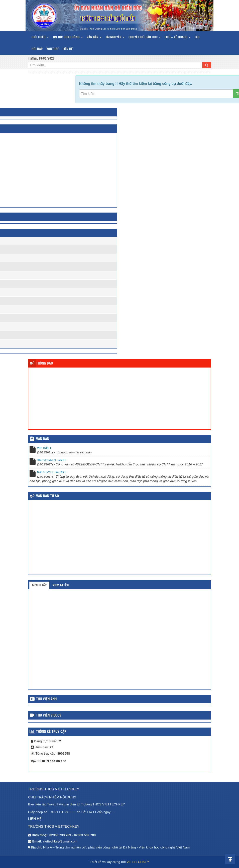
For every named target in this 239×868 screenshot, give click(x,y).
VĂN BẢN (43, 439)
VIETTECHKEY (138, 862)
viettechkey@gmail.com (60, 841)
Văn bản (94, 37)
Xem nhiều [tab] (61, 585)
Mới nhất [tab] (39, 585)
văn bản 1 (44, 448)
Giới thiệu (40, 37)
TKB (197, 37)
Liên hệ (68, 49)
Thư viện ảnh (46, 699)
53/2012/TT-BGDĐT (52, 472)
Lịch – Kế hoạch (178, 37)
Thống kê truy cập (51, 732)
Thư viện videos (49, 716)
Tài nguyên (115, 37)
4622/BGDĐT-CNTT (52, 460)
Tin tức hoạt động (68, 37)
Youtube (53, 49)
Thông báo (44, 364)
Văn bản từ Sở (47, 496)
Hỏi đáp (37, 49)
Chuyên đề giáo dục (145, 37)
